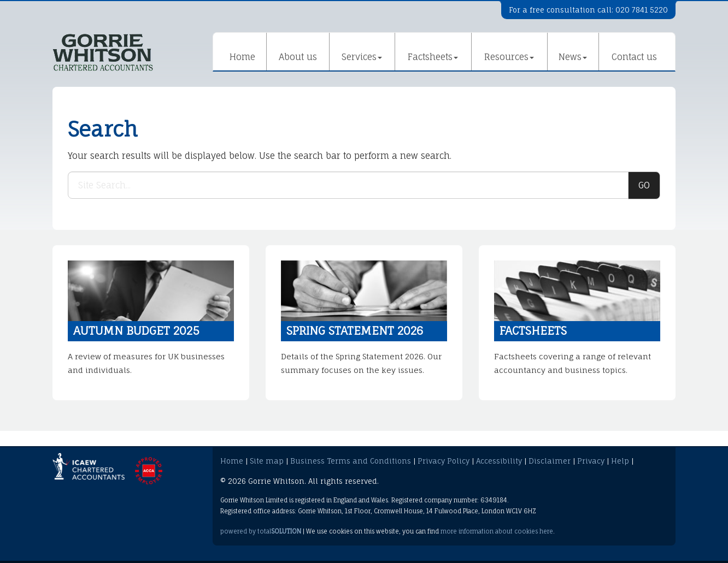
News (573, 57)
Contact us (634, 57)
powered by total (261, 531)
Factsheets (433, 57)
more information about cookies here (497, 531)
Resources (509, 57)
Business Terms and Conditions (351, 461)
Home (242, 57)
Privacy (591, 461)
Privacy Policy (444, 461)
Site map (267, 461)
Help (620, 461)
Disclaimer (550, 461)
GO (644, 185)
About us (298, 57)
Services (362, 57)
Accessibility (499, 461)
